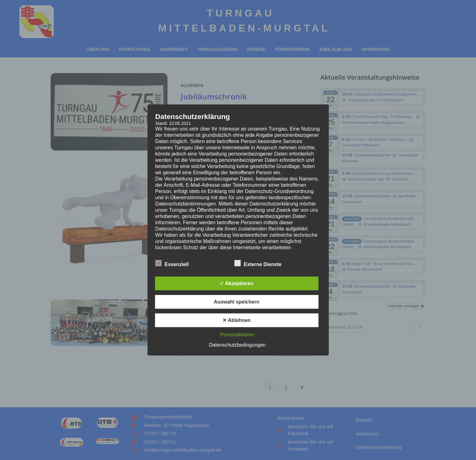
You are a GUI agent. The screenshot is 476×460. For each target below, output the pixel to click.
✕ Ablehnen (237, 320)
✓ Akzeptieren (237, 283)
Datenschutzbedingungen (237, 345)
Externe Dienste (258, 263)
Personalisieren (237, 335)
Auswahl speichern (237, 302)
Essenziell (172, 263)
